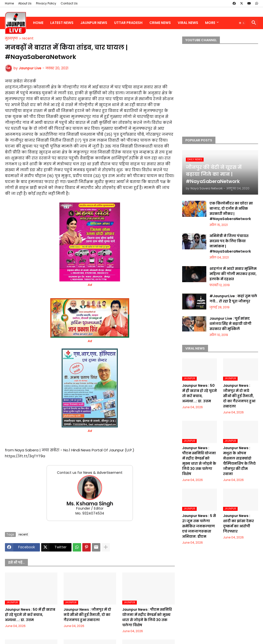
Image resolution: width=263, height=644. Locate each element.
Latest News (62, 23)
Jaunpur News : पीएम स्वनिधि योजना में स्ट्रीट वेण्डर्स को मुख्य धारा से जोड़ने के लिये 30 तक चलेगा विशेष (147, 617)
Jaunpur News (94, 23)
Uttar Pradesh (128, 23)
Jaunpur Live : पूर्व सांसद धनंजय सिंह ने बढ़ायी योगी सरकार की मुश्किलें (230, 324)
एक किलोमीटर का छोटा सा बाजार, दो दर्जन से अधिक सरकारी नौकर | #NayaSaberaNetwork (231, 211)
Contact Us (69, 3)
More (210, 23)
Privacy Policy (46, 3)
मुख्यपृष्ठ (11, 38)
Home (9, 3)
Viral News (188, 23)
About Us (25, 3)
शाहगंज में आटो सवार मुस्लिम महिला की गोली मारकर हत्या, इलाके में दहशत (233, 274)
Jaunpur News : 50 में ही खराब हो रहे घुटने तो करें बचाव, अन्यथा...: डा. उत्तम (30, 615)
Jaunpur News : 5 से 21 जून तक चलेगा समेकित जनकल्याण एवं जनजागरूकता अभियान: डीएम (199, 526)
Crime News (160, 23)
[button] (242, 23)
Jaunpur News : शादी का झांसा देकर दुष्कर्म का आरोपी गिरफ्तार (238, 524)
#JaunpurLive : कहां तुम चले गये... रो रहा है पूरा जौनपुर (233, 299)
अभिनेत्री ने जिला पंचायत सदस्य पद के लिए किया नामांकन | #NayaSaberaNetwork (230, 244)
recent (28, 38)
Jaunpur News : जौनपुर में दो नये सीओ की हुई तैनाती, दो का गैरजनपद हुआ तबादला (87, 615)
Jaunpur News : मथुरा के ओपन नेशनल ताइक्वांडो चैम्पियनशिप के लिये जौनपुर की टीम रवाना (239, 461)
